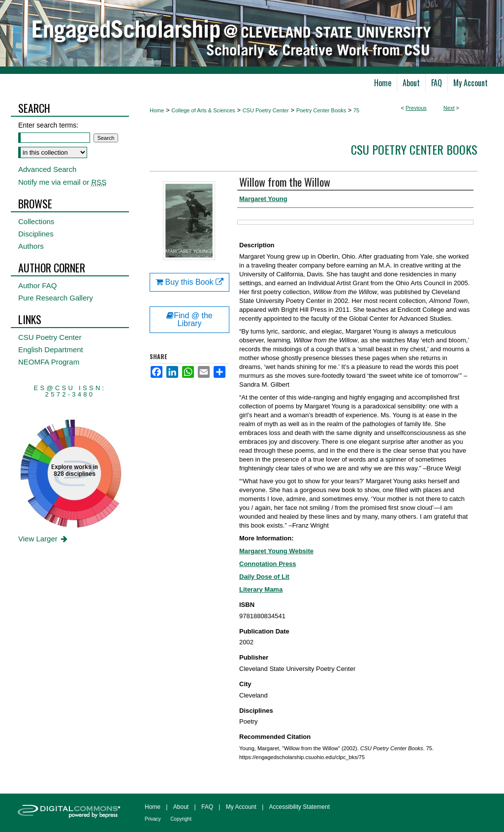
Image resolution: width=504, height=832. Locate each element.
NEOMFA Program (49, 362)
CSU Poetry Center (266, 110)
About (181, 807)
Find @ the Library (189, 319)
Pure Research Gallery (56, 298)
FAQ (207, 807)
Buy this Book (189, 282)
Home (157, 110)
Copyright (181, 819)
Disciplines (36, 234)
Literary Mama (261, 589)
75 (356, 110)
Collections (36, 221)
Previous (416, 108)
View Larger (44, 539)
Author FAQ (37, 285)
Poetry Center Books (321, 110)
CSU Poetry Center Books (414, 149)
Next (449, 108)
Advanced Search (47, 169)
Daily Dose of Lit (264, 577)
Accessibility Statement (299, 807)
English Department (51, 349)
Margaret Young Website (276, 551)
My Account (241, 807)
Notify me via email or (62, 182)
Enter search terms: (48, 125)
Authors (31, 246)
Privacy (153, 819)
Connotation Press (268, 564)
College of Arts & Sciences (203, 110)
